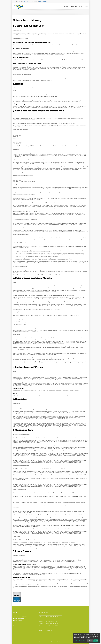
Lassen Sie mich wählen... (80, 641)
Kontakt (81, 6)
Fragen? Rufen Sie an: (21, 2)
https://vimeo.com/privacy (20, 480)
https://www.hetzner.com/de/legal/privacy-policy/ (47, 97)
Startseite (66, 6)
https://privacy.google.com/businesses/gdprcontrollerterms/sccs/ (26, 526)
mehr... (86, 6)
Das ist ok (96, 641)
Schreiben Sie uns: (39, 2)
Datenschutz (51, 642)
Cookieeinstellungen (58, 642)
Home (80, 12)
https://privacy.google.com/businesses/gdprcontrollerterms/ (73, 525)
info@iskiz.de (20, 621)
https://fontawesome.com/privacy (61, 505)
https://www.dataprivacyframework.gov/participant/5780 (69, 463)
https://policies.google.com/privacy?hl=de (62, 458)
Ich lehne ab (90, 641)
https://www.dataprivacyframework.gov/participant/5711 (69, 487)
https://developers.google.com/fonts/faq (43, 496)
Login (64, 642)
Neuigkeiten (74, 6)
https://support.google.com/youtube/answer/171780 (65, 448)
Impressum (45, 642)
